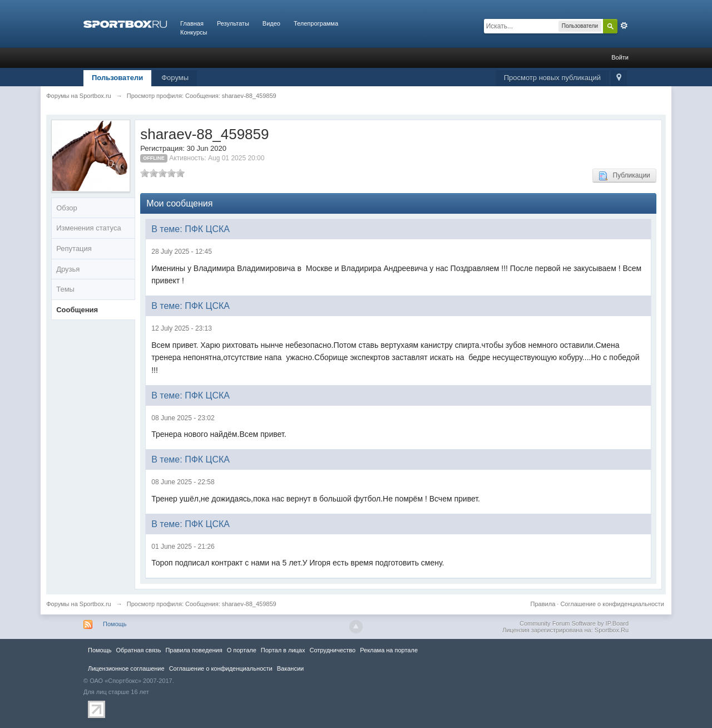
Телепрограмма (316, 23)
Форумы (175, 78)
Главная (192, 23)
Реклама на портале (389, 650)
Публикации (624, 176)
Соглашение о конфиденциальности (612, 604)
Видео (271, 23)
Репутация (74, 249)
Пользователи (117, 78)
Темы (65, 289)
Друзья (68, 269)
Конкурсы (194, 32)
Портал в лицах (283, 650)
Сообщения (77, 310)
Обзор (67, 208)
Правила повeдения (194, 650)
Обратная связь (138, 650)
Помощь (115, 624)
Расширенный (624, 26)
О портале (242, 650)
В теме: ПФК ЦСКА (191, 229)
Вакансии (290, 668)
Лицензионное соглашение (126, 668)
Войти (620, 57)
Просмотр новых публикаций (552, 78)
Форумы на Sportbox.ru (79, 604)
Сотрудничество (332, 650)
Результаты (233, 23)
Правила (543, 604)
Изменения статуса (88, 228)
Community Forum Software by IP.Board (574, 623)
